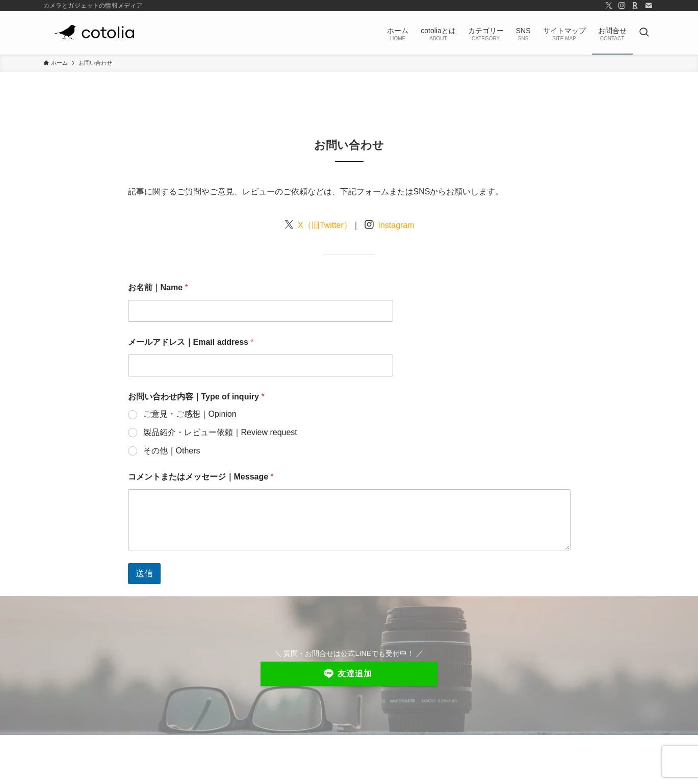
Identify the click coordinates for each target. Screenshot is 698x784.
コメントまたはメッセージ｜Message (201, 477)
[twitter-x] (609, 6)
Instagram (395, 225)
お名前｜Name (158, 287)
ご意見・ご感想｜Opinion (190, 414)
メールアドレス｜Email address (191, 342)
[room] (635, 6)
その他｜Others (172, 451)
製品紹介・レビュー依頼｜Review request (220, 432)
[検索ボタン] (644, 33)
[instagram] (622, 6)
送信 (144, 574)
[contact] (649, 6)
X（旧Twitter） (324, 225)
